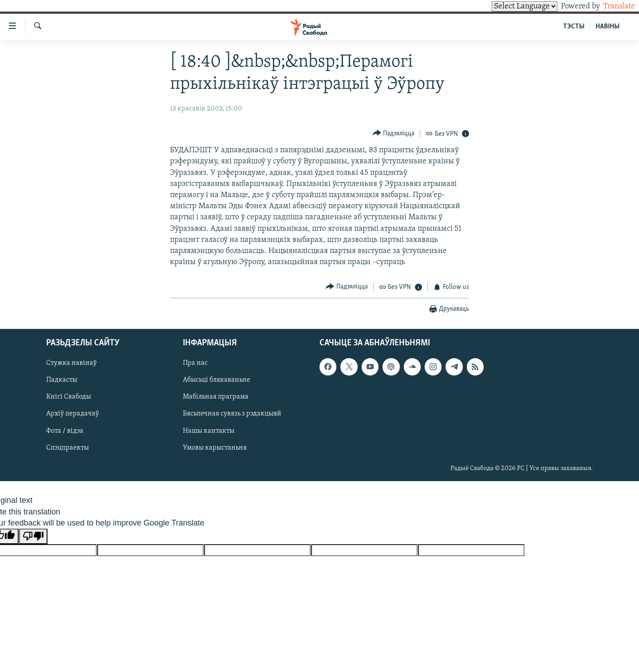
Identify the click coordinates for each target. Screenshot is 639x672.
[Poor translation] (33, 536)
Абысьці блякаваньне (217, 380)
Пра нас (195, 363)
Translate (611, 6)
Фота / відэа (65, 431)
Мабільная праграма (216, 397)
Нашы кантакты (209, 431)
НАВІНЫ (607, 27)
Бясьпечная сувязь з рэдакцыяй (232, 414)
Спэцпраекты (67, 448)
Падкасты (62, 380)
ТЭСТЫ (574, 27)
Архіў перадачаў (73, 414)
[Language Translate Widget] (509, 6)
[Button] (394, 133)
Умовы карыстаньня (215, 448)
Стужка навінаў (71, 363)
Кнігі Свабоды (69, 397)
